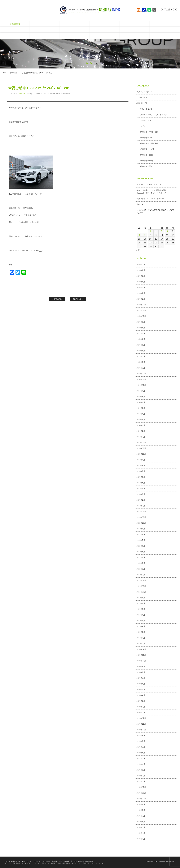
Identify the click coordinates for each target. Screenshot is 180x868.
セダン (141, 126)
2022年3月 (141, 563)
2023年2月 (141, 500)
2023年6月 (141, 477)
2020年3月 (141, 701)
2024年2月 (141, 431)
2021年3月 (141, 632)
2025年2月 (141, 362)
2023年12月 (141, 443)
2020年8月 (141, 672)
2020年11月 (141, 655)
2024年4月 (141, 420)
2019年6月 (141, 753)
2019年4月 (141, 764)
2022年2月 (141, 569)
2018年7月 (141, 816)
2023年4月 (141, 488)
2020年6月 (141, 684)
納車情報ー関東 (55, 94)
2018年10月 (141, 799)
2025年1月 (141, 368)
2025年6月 (141, 339)
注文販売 (74, 861)
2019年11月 (141, 724)
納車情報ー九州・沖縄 (147, 143)
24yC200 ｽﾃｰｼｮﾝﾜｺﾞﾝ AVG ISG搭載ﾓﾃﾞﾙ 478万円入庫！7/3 (155, 211)
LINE (149, 13)
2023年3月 (141, 494)
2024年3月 (141, 425)
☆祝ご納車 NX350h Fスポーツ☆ (150, 199)
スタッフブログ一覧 (144, 92)
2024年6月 (141, 408)
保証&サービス (26, 861)
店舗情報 (55, 861)
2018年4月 (141, 833)
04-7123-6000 (167, 10)
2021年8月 (141, 603)
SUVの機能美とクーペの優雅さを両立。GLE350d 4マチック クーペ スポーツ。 (152, 192)
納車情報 (14, 73)
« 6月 (138, 250)
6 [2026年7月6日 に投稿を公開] (139, 235)
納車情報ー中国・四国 (147, 132)
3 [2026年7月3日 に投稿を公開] (162, 231)
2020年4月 (141, 695)
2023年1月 (141, 506)
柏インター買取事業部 (13, 863)
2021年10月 (141, 592)
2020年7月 (141, 678)
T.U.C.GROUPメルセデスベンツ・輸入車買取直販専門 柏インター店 (90, 10)
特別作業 (81, 861)
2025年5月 (141, 345)
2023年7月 (141, 471)
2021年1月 (141, 644)
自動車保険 (89, 861)
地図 (61, 861)
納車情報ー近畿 (145, 161)
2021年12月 (141, 580)
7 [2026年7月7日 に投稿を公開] (145, 235)
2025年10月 (141, 316)
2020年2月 (141, 707)
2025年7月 (141, 333)
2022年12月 (141, 511)
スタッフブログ (77, 863)
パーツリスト (37, 861)
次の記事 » (78, 299)
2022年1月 (141, 575)
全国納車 (66, 861)
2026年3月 (141, 287)
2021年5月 (141, 621)
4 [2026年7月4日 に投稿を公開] (167, 231)
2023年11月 (141, 448)
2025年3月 (141, 356)
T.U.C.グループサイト (98, 863)
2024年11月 (141, 379)
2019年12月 (141, 718)
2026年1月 (141, 299)
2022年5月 (141, 552)
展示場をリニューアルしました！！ (151, 185)
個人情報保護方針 (64, 863)
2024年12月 (141, 374)
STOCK (138, 13)
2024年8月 (141, 397)
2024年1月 (141, 437)
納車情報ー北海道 (146, 149)
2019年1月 (141, 781)
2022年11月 (141, 517)
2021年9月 (141, 598)
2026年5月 (141, 276)
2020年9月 (141, 667)
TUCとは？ (47, 861)
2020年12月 (141, 649)
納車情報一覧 (65, 94)
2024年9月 (141, 391)
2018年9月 (141, 804)
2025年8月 (141, 328)
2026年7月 (141, 264)
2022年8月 (141, 534)
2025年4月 (141, 351)
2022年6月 (141, 546)
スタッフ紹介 (26, 863)
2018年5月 (141, 827)
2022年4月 (141, 557)
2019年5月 (141, 758)
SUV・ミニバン (145, 109)
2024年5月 (141, 414)
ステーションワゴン (42, 94)
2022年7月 (141, 540)
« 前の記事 (57, 299)
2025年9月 (141, 322)
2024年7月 (141, 402)
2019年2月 (141, 776)
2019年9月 (141, 735)
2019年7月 (141, 747)
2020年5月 (141, 690)
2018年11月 (141, 793)
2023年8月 (141, 466)
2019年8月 (141, 741)
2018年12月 (141, 787)
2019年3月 (141, 770)
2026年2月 (141, 293)
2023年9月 (141, 460)
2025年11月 (141, 310)
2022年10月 (141, 523)
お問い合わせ (45, 863)
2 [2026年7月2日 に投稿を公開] (156, 231)
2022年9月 (141, 529)
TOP (4, 73)
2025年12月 (141, 305)
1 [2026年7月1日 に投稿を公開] (150, 231)
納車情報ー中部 (145, 138)
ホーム (8, 861)
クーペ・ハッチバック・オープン (152, 115)
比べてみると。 (143, 204)
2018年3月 (141, 839)
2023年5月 (141, 483)
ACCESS (144, 13)
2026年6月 (141, 270)
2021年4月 (141, 626)
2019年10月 (141, 730)
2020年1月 (141, 712)
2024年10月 (141, 385)
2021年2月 (141, 638)
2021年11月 (141, 586)
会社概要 (54, 863)
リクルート (36, 863)
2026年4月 (141, 282)
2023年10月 (141, 454)
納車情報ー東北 (145, 155)
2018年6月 (141, 822)
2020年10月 (141, 661)
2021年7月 (141, 609)
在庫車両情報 (16, 861)
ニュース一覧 (142, 97)
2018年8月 (141, 810)
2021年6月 (141, 615)
